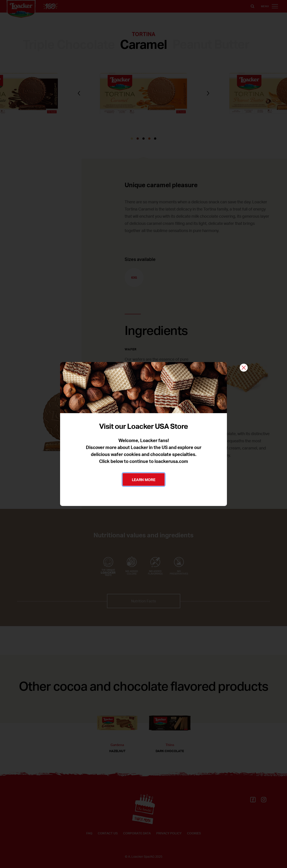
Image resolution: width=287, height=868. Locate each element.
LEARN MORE (144, 480)
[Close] (244, 368)
